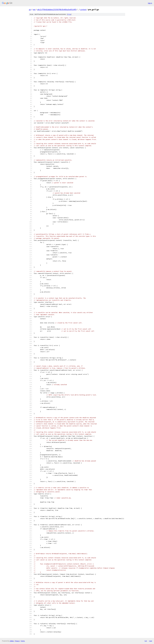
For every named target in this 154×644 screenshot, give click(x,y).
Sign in (150, 3)
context (83, 10)
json (150, 641)
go (30, 10)
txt (146, 641)
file (69, 14)
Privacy (17, 641)
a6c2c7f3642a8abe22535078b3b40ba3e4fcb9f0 (57, 10)
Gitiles (12, 641)
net (34, 10)
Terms (23, 641)
